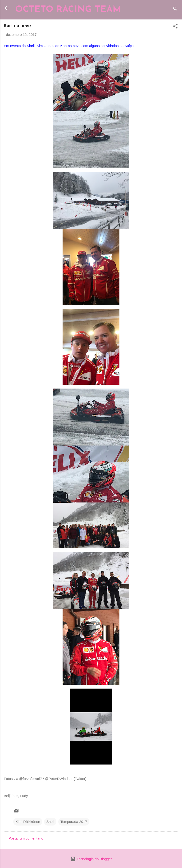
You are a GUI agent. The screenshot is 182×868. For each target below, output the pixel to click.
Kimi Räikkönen (28, 822)
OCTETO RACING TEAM (68, 10)
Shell (50, 822)
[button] (175, 27)
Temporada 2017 (74, 822)
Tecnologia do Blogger (91, 859)
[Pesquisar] (175, 10)
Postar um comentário (26, 838)
